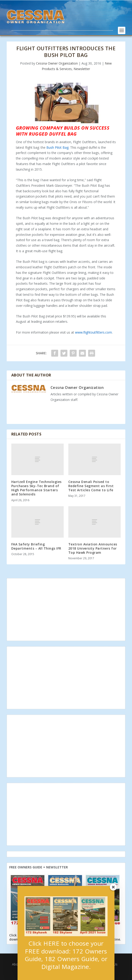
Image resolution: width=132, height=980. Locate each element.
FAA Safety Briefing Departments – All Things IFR (36, 546)
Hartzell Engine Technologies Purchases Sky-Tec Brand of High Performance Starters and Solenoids (36, 488)
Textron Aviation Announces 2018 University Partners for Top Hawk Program (93, 548)
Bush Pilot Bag (57, 147)
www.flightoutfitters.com (93, 332)
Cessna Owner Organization (57, 63)
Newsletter (82, 69)
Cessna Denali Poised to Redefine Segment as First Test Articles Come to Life (91, 486)
